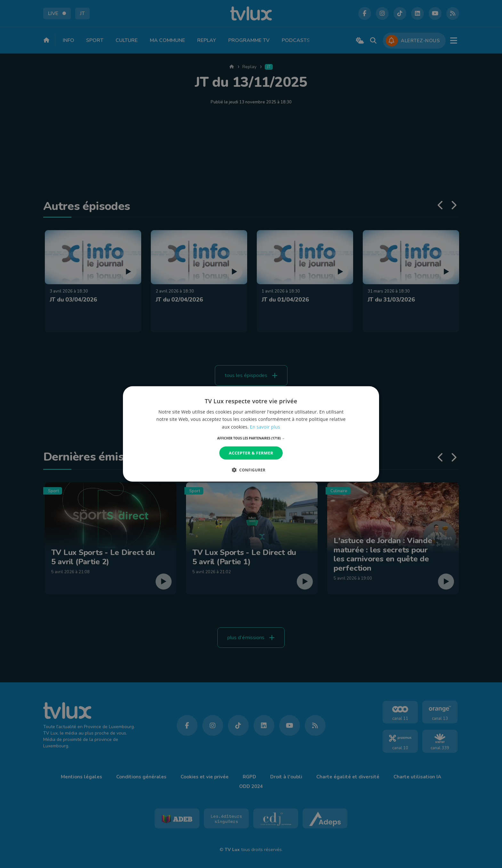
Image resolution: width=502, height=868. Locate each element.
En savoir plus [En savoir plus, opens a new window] (265, 426)
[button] (251, 438)
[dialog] (251, 434)
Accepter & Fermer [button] (251, 453)
